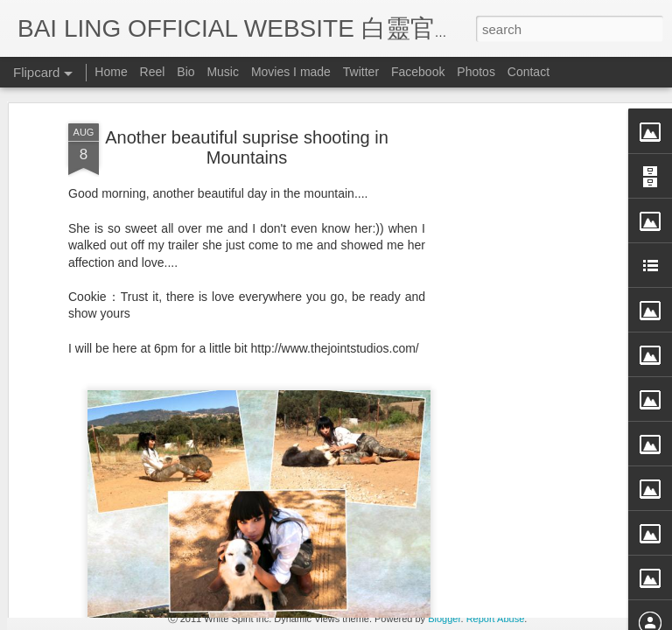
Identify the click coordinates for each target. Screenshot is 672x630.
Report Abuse (496, 619)
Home (111, 72)
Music (223, 72)
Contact (528, 72)
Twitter (361, 72)
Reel (153, 72)
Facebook (418, 72)
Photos (476, 72)
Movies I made (291, 72)
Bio (185, 72)
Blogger (444, 619)
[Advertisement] (521, 300)
